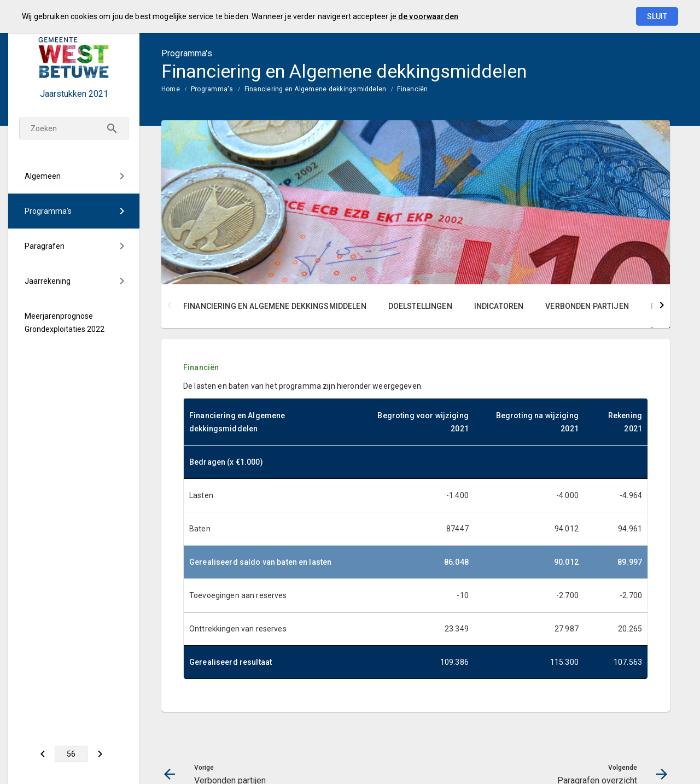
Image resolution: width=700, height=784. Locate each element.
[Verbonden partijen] (42, 754)
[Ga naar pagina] (71, 754)
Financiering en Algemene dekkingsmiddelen (316, 89)
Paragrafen (45, 246)
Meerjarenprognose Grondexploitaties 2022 (65, 323)
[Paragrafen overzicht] (100, 754)
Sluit (657, 16)
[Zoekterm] (74, 128)
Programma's (48, 211)
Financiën (412, 89)
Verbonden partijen (587, 306)
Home (171, 89)
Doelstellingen (420, 306)
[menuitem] (74, 176)
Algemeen (43, 176)
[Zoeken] (112, 128)
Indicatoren (499, 306)
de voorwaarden (428, 16)
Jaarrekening (48, 281)
